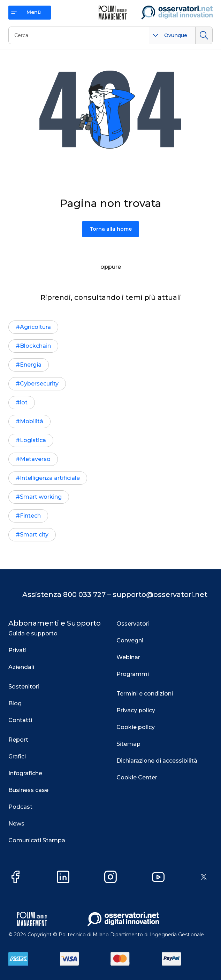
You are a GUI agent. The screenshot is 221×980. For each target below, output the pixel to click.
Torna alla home (111, 229)
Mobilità (32, 421)
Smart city (34, 535)
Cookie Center (137, 777)
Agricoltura (35, 327)
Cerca (204, 35)
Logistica (33, 440)
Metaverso (35, 459)
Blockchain (35, 346)
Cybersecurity (39, 384)
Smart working (41, 497)
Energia (31, 365)
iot (24, 402)
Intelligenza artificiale (50, 478)
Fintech (30, 516)
